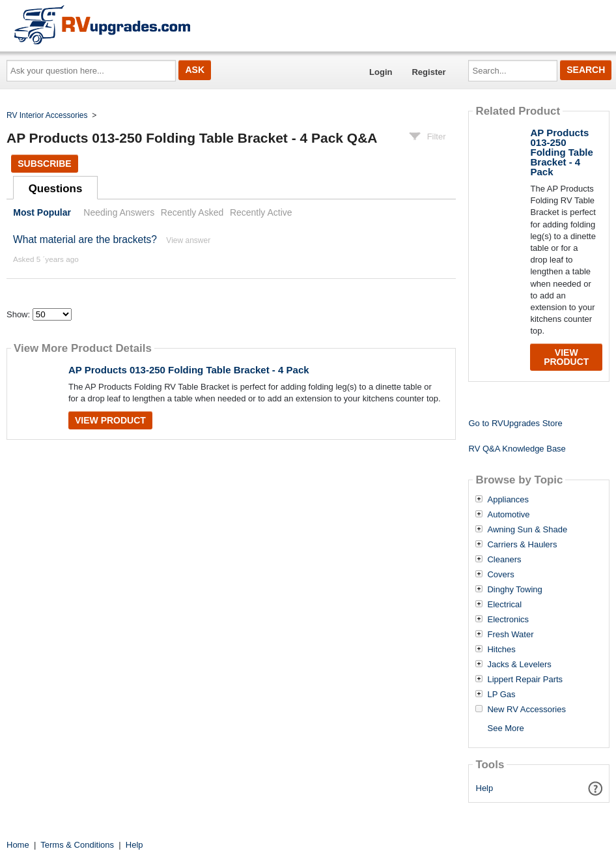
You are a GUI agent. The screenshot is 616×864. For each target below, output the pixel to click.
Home (18, 845)
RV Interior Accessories (47, 115)
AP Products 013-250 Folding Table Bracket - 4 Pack (189, 370)
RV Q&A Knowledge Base (517, 449)
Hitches (501, 650)
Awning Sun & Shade (527, 530)
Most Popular (42, 212)
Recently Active (261, 212)
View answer (188, 240)
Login (381, 72)
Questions (56, 189)
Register (428, 72)
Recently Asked (192, 212)
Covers (500, 575)
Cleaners (504, 560)
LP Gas (501, 695)
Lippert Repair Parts (525, 680)
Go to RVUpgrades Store (515, 423)
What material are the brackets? (85, 239)
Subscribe (44, 164)
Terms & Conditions (77, 845)
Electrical (504, 605)
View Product (110, 420)
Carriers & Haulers (522, 545)
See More (505, 728)
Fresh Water (510, 635)
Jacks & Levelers (519, 665)
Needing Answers (119, 212)
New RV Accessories (526, 710)
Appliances (508, 500)
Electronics (508, 620)
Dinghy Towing (514, 590)
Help (485, 788)
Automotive (508, 515)
